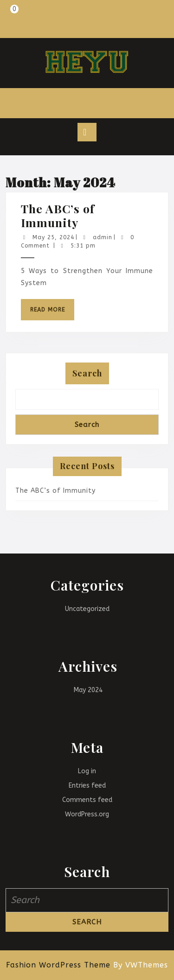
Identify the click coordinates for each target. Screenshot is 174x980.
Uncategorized (87, 609)
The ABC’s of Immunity (58, 215)
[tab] (87, 132)
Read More (52, 313)
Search (87, 373)
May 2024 (88, 690)
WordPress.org (87, 814)
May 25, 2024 (53, 237)
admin (103, 237)
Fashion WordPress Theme (58, 965)
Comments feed (87, 800)
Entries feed (87, 786)
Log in (87, 771)
